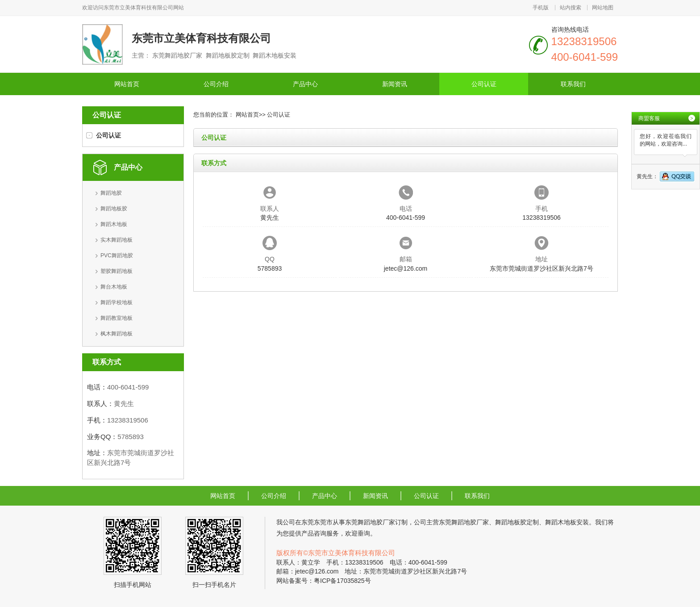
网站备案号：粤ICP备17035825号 (324, 581)
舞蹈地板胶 (114, 209)
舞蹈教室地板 (117, 318)
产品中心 (305, 84)
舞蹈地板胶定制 (517, 522)
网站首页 (127, 84)
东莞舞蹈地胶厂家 (370, 522)
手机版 (541, 8)
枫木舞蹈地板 (117, 334)
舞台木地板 (114, 287)
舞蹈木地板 (114, 224)
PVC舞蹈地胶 (117, 255)
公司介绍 (216, 84)
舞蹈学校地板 (117, 302)
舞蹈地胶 (111, 193)
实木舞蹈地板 (117, 240)
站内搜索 (571, 8)
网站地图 (603, 8)
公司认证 (484, 84)
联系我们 (573, 84)
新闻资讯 (395, 84)
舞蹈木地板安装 (567, 522)
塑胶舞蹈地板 (117, 271)
